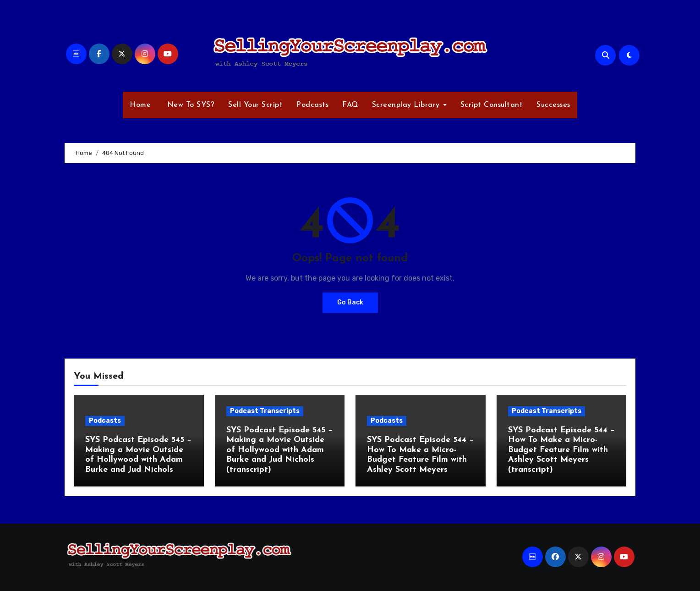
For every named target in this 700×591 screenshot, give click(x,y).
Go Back (350, 302)
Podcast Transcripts (265, 411)
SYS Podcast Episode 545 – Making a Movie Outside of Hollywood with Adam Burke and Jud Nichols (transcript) (279, 450)
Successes (553, 105)
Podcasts (312, 105)
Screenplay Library (407, 105)
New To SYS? (189, 105)
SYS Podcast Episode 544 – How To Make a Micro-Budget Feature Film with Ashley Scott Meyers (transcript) (561, 450)
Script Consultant (492, 105)
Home (140, 105)
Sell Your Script (255, 105)
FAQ (350, 105)
